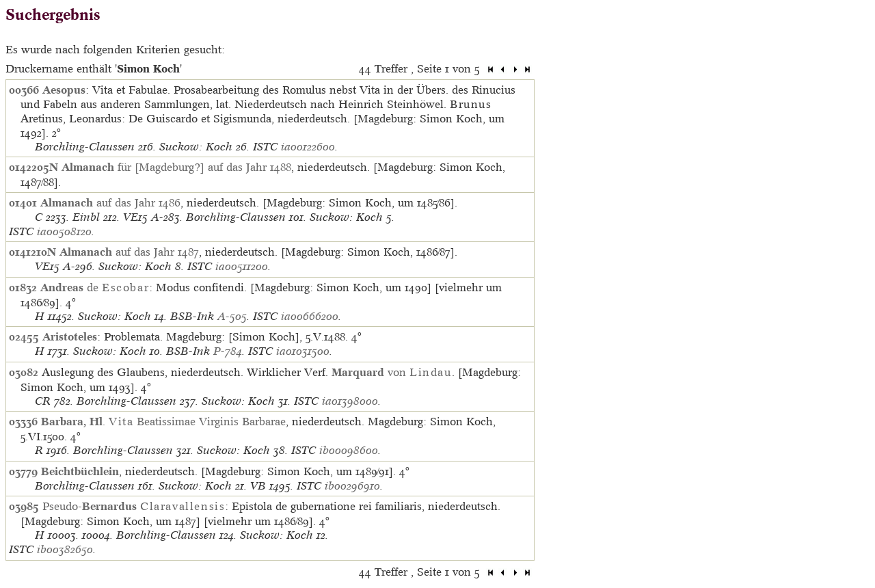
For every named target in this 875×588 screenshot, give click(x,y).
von (392, 372)
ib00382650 (65, 549)
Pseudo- (134, 506)
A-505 (232, 316)
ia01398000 (350, 401)
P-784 (228, 351)
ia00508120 (64, 231)
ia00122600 (308, 147)
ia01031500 (303, 351)
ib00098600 (349, 450)
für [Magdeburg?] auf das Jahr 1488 (176, 167)
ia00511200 (242, 266)
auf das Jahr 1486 (110, 202)
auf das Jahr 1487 (129, 252)
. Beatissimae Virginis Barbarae (163, 421)
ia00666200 (310, 316)
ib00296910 (352, 486)
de (95, 287)
